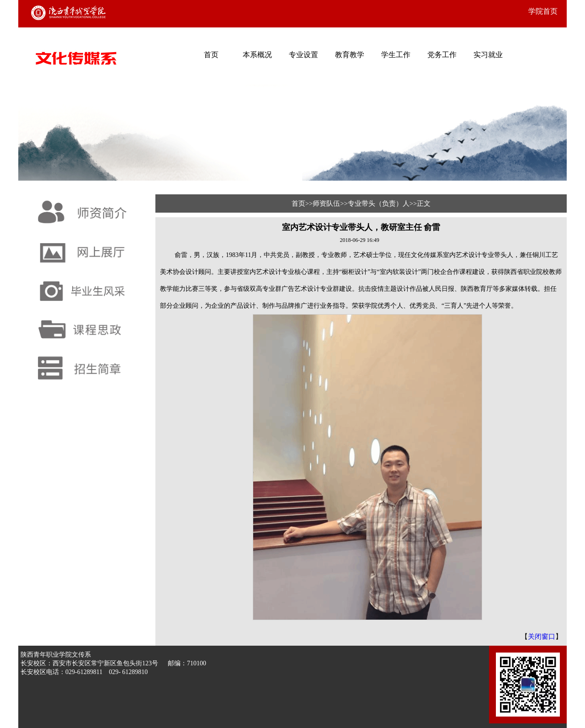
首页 (211, 55)
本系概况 (257, 55)
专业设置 (303, 55)
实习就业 (488, 55)
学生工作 (396, 55)
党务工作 (442, 55)
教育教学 (350, 55)
